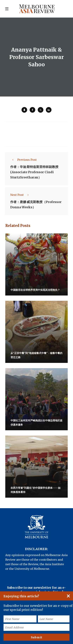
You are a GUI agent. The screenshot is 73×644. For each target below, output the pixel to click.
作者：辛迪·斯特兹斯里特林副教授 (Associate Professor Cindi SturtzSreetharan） (34, 172)
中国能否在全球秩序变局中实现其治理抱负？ (35, 290)
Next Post (20, 195)
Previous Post (23, 160)
